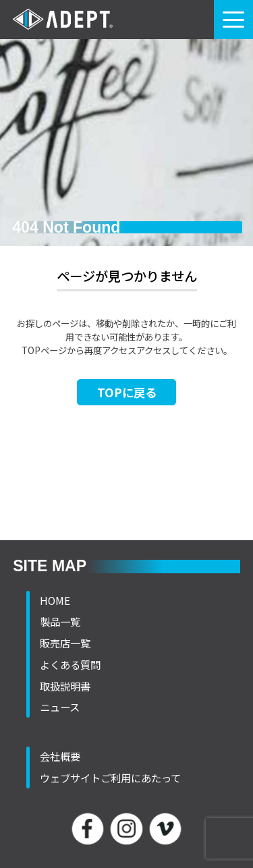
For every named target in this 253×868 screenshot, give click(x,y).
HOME (55, 600)
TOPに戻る (127, 392)
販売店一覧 (65, 643)
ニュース (60, 707)
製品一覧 (60, 621)
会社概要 (60, 756)
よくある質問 (70, 664)
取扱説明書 (65, 686)
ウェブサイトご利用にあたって (110, 778)
